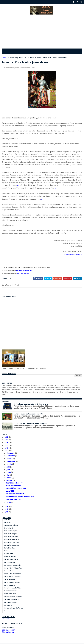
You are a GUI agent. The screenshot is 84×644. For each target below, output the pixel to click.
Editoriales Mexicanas (12, 546)
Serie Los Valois (10, 586)
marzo (9, 479)
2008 (7, 513)
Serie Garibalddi (10, 563)
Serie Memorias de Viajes (13, 589)
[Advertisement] (42, 32)
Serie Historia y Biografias (13, 569)
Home (4, 59)
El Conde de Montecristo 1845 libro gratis (31, 405)
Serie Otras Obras (10, 595)
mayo (9, 473)
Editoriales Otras (10, 549)
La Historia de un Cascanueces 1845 (29, 415)
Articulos (8, 521)
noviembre (11, 457)
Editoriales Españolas (12, 543)
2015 (7, 510)
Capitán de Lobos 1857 (15, 484)
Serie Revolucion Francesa (13, 598)
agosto (10, 465)
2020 (7, 444)
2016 (7, 508)
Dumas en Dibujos (11, 532)
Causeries (8, 523)
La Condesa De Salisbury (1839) (24, 271)
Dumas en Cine (10, 529)
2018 (7, 449)
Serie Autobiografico (12, 561)
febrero (10, 482)
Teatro (7, 612)
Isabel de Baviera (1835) (24, 274)
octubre (10, 460)
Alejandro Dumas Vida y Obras (73, 255)
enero (9, 504)
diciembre (11, 454)
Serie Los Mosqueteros (12, 583)
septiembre (11, 463)
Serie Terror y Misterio (12, 601)
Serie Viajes (9, 606)
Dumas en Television (11, 538)
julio (9, 468)
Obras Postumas (10, 558)
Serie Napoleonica (11, 592)
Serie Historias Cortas (12, 572)
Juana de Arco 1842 (14, 501)
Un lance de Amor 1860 (15, 495)
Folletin (7, 552)
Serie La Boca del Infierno (13, 578)
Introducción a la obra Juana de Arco (20, 498)
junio (9, 471)
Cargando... (6, 620)
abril (9, 476)
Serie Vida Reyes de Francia (14, 609)
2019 (7, 447)
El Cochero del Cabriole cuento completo (31, 425)
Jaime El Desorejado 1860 (16, 489)
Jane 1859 (10, 492)
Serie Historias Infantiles (13, 575)
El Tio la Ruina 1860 (14, 487)
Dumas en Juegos (11, 535)
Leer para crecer (9, 631)
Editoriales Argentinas (12, 541)
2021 (7, 441)
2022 (7, 438)
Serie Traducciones (11, 603)
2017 (7, 452)
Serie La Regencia (11, 581)
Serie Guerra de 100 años (33, 59)
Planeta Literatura (9, 633)
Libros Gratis (9, 555)
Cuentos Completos (15, 59)
